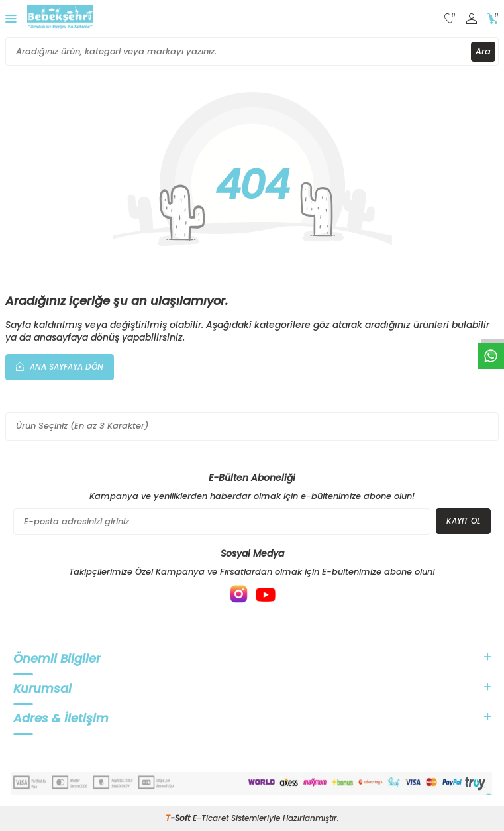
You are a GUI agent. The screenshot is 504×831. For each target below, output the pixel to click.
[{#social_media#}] (239, 594)
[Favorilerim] (450, 19)
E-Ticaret (211, 818)
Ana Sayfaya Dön (60, 366)
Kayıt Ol (463, 521)
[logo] (60, 19)
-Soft (179, 818)
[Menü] (11, 18)
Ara (483, 51)
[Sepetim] (493, 19)
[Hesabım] (472, 19)
